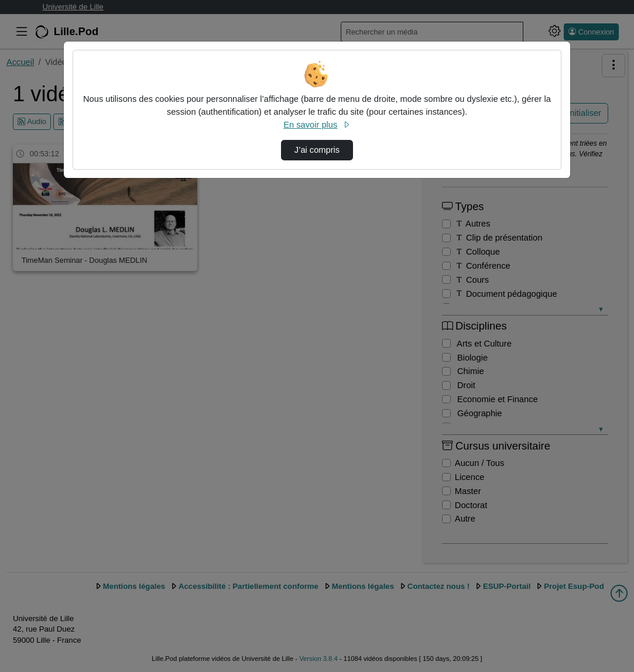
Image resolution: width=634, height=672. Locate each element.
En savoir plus (317, 125)
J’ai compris (317, 150)
